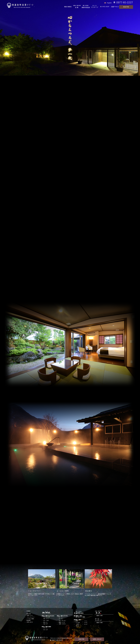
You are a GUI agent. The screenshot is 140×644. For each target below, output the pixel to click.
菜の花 (77, 626)
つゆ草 (77, 624)
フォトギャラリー (31, 617)
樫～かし (46, 622)
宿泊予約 (29, 614)
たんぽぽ (78, 623)
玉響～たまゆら (62, 624)
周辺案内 (29, 620)
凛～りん (61, 619)
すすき (86, 623)
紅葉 (77, 621)
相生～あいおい (62, 621)
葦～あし (46, 628)
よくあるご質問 (30, 619)
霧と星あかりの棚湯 (80, 617)
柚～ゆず (46, 624)
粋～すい (61, 617)
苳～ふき (46, 630)
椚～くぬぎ (46, 621)
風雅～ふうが (62, 622)
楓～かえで (46, 619)
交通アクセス (30, 615)
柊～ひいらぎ (47, 617)
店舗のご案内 (100, 616)
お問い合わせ (30, 622)
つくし (86, 621)
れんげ (86, 624)
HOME (28, 611)
